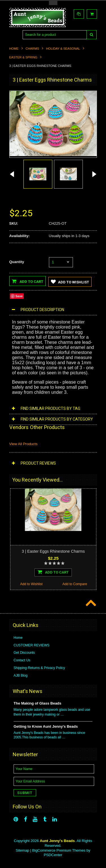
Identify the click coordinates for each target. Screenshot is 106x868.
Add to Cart (28, 281)
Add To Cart (53, 572)
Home (14, 49)
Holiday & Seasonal (63, 49)
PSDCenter (53, 855)
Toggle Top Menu (53, 3)
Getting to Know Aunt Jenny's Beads (46, 726)
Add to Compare (75, 584)
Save (19, 296)
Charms (33, 49)
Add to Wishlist (70, 282)
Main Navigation (14, 35)
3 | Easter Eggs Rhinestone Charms (53, 551)
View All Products (23, 444)
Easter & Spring (23, 57)
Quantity (17, 262)
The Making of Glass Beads (37, 703)
